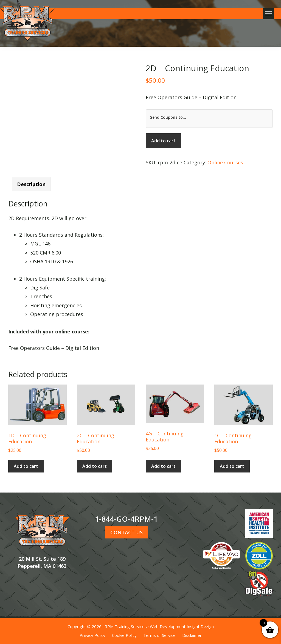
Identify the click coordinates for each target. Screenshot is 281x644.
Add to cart (163, 141)
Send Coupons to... (168, 117)
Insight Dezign (200, 626)
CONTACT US (127, 532)
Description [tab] (31, 184)
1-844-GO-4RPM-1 (126, 519)
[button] (267, 14)
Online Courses (225, 162)
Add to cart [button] (26, 466)
